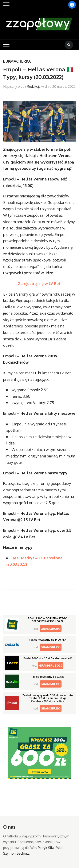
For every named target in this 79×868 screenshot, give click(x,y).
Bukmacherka (17, 61)
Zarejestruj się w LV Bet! (40, 283)
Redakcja (34, 86)
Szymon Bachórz (16, 853)
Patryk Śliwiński (50, 848)
